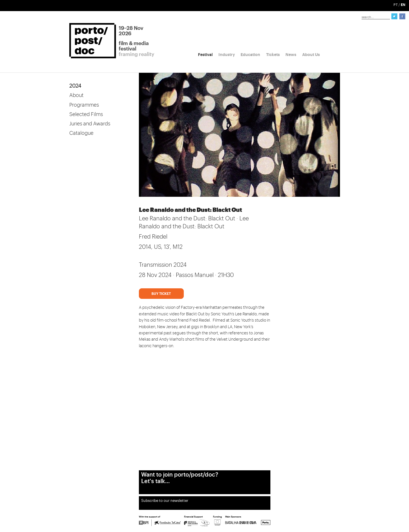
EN (403, 5)
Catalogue (81, 133)
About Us (311, 55)
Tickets (273, 55)
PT (396, 5)
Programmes (84, 105)
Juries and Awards (90, 124)
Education (250, 55)
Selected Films (86, 114)
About (76, 95)
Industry (227, 55)
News (291, 55)
